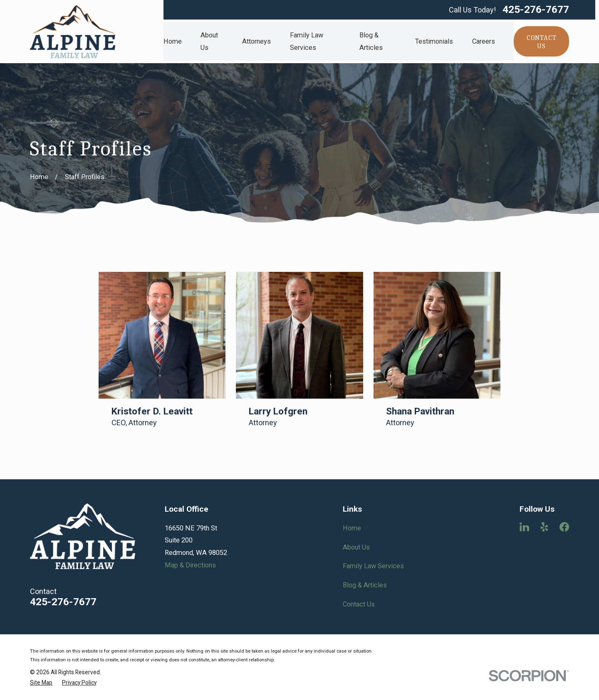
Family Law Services (373, 566)
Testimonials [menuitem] (434, 41)
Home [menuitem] (173, 41)
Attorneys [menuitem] (256, 41)
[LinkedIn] (524, 527)
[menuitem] (41, 683)
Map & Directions (190, 565)
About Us (356, 547)
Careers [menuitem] (484, 41)
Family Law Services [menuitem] (307, 41)
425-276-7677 (536, 10)
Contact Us (359, 604)
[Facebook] (564, 527)
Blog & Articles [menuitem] (371, 41)
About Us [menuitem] (209, 41)
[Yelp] (544, 527)
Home (352, 528)
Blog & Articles (365, 585)
